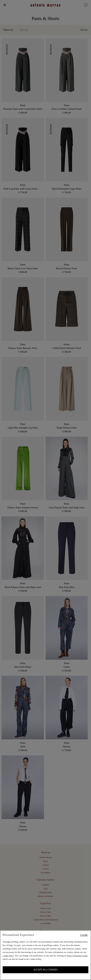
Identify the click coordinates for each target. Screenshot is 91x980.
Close (84, 935)
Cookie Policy (8, 956)
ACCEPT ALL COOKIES (45, 970)
